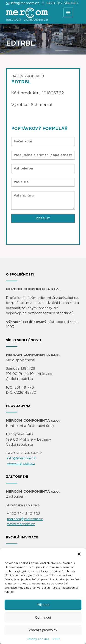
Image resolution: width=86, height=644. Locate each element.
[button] (79, 554)
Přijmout (43, 605)
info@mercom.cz (25, 3)
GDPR (55, 639)
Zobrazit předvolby (43, 630)
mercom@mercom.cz (25, 519)
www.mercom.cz (21, 464)
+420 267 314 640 (62, 3)
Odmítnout (43, 617)
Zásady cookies (38, 639)
